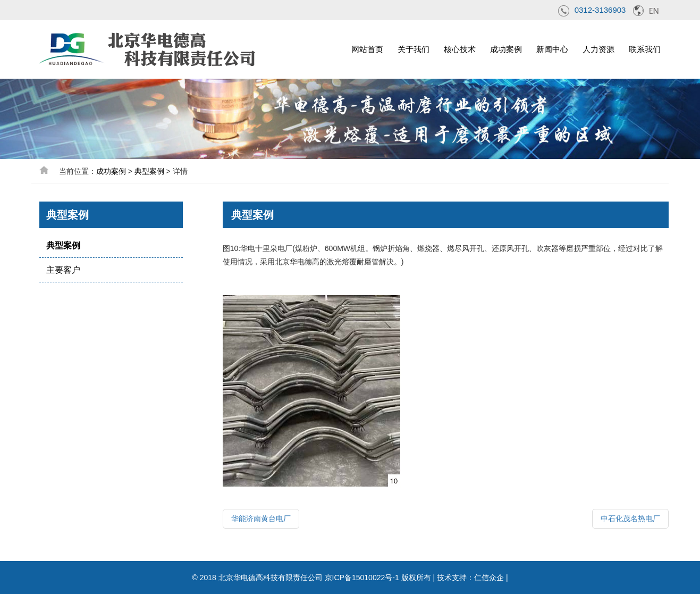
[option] (350, 119)
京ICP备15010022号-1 (362, 578)
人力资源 (598, 49)
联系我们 (645, 49)
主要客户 (63, 270)
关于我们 (414, 49)
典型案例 (149, 171)
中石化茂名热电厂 (630, 518)
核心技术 (460, 49)
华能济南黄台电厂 (261, 518)
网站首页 (367, 49)
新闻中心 (552, 49)
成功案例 (506, 49)
